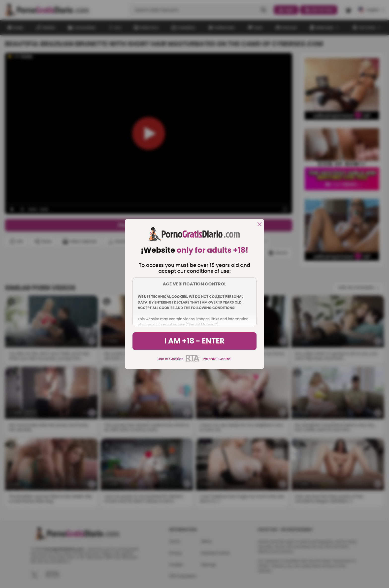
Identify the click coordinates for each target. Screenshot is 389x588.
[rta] (193, 361)
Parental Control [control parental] (217, 359)
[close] (259, 225)
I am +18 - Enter (194, 341)
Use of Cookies (171, 359)
